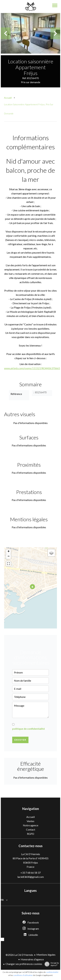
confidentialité (52, 972)
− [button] (9, 557)
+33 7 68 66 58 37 (31, 873)
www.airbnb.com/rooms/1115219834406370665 (32, 368)
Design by (51, 964)
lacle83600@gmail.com (31, 877)
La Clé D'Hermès (31, 854)
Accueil (8, 98)
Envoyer (20, 740)
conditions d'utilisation (23, 975)
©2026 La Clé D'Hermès (19, 955)
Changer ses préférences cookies (24, 964)
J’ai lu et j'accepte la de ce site (30, 729)
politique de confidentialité (28, 729)
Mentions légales (46, 955)
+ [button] (9, 552)
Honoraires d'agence (32, 959)
